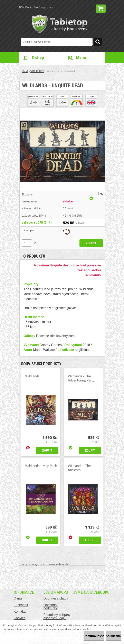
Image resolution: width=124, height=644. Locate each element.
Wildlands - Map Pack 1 (42, 466)
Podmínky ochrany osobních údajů (57, 616)
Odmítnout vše (94, 636)
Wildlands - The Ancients (79, 468)
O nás (18, 598)
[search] (98, 42)
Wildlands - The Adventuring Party (81, 378)
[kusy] (27, 243)
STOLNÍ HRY (37, 71)
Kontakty (20, 611)
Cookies (20, 618)
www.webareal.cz (59, 564)
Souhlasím (113, 636)
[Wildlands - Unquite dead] (62, 110)
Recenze (43, 336)
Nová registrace (44, 7)
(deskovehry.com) (62, 336)
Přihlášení (25, 7)
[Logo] (60, 24)
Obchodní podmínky (50, 607)
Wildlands (32, 376)
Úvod (25, 71)
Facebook (21, 605)
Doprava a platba (56, 598)
